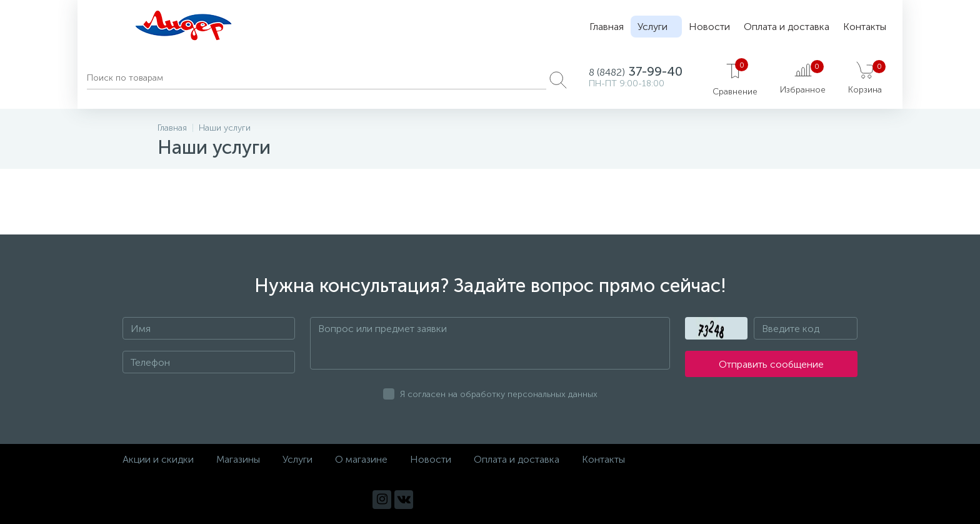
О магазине (361, 459)
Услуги (652, 27)
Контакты (865, 27)
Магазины (238, 459)
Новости (709, 27)
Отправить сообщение (771, 364)
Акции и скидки (158, 459)
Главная (607, 27)
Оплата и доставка (787, 27)
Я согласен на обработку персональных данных (499, 394)
